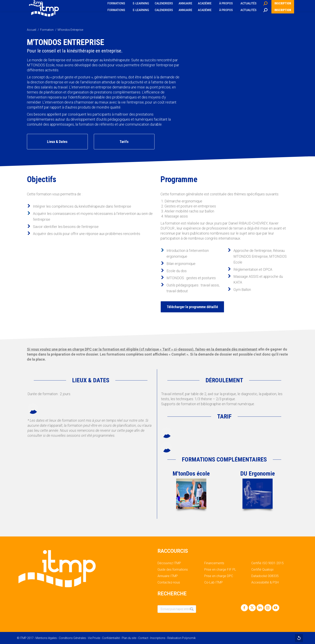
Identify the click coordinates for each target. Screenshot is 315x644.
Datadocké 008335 (265, 576)
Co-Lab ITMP (214, 582)
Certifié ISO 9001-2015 (267, 563)
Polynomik (189, 638)
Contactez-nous (169, 582)
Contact (143, 638)
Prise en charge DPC (219, 576)
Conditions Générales (72, 638)
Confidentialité (111, 638)
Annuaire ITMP (168, 576)
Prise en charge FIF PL (220, 570)
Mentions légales (46, 638)
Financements (214, 563)
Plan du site (129, 638)
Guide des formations (173, 570)
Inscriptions (158, 638)
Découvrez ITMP (169, 563)
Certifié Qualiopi (262, 570)
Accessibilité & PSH (265, 582)
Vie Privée (94, 638)
